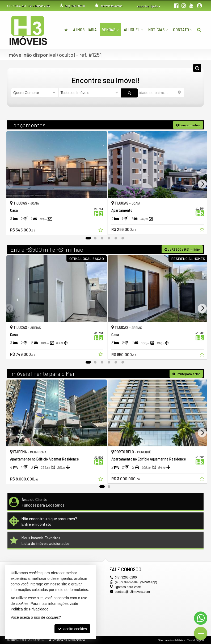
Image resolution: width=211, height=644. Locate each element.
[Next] (202, 184)
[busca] (199, 30)
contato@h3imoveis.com (132, 592)
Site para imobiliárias (171, 640)
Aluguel (133, 29)
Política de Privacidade (69, 640)
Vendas (110, 29)
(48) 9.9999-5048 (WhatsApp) (136, 582)
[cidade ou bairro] (153, 93)
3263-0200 (75, 6)
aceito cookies (72, 629)
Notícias (158, 29)
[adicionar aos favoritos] (98, 228)
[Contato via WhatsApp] (201, 618)
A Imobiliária (85, 29)
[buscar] (192, 93)
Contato (183, 29)
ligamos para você (128, 587)
